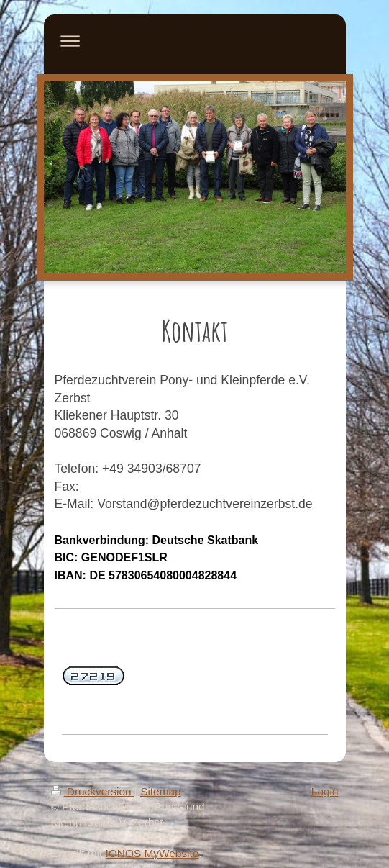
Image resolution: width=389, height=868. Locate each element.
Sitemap (160, 791)
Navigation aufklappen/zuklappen (195, 41)
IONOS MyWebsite (152, 853)
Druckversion (93, 791)
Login (325, 791)
